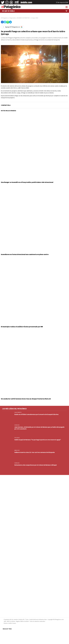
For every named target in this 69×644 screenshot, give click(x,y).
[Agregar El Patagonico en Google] (12, 27)
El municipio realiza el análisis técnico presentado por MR (22, 327)
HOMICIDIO (17, 425)
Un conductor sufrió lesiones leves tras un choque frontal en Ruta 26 (26, 399)
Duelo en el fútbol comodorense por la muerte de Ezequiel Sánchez (37, 414)
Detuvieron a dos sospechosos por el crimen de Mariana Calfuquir (36, 465)
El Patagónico (5, 18)
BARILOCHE (17, 450)
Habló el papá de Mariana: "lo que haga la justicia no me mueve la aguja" (38, 440)
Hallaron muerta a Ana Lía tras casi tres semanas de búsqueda (35, 452)
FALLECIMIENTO (18, 412)
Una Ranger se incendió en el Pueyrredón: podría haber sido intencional (27, 182)
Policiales (17, 438)
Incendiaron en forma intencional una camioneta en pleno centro (25, 254)
